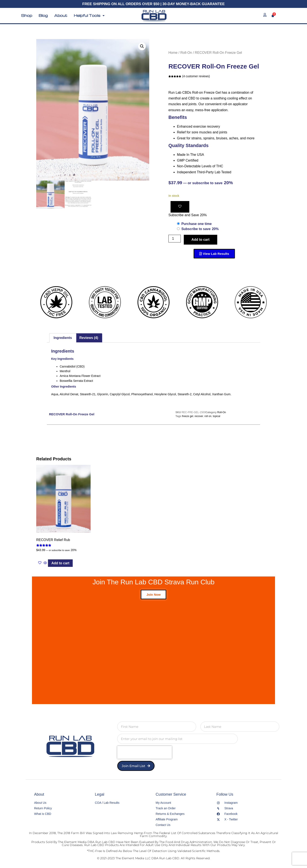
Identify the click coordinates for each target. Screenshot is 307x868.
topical (216, 416)
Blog (43, 16)
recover (199, 416)
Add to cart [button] (60, 563)
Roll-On (186, 53)
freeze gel (188, 416)
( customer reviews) (196, 76)
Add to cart (200, 240)
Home (173, 53)
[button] (142, 46)
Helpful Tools (89, 16)
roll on (208, 416)
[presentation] (145, 752)
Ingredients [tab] (63, 338)
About (61, 16)
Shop (27, 16)
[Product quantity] (175, 239)
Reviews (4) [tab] (89, 338)
